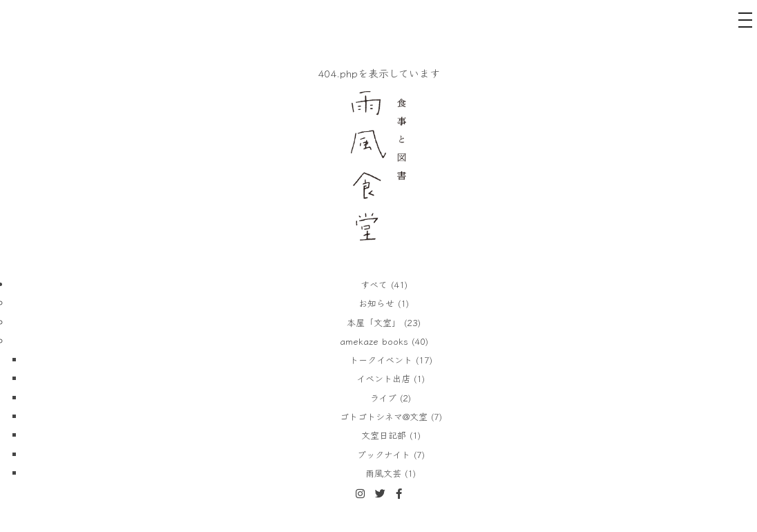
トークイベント (381, 360)
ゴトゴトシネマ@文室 (384, 416)
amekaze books (374, 341)
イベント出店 (383, 378)
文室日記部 (384, 435)
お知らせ (376, 303)
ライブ (383, 398)
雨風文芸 (383, 473)
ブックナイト (384, 454)
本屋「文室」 (374, 322)
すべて (374, 284)
